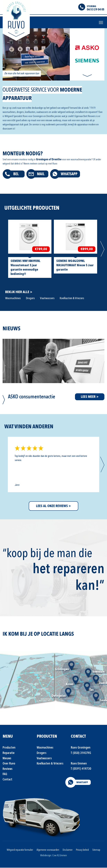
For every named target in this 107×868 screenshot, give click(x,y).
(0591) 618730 (82, 769)
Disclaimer (68, 850)
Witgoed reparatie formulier (20, 850)
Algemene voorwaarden (48, 850)
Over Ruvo (9, 764)
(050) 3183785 (82, 753)
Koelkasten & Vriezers (72, 299)
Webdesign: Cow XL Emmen (53, 856)
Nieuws (7, 759)
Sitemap (96, 850)
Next (87, 76)
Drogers (30, 299)
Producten (9, 748)
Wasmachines (13, 299)
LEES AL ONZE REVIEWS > (53, 506)
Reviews (8, 769)
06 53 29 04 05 (96, 9)
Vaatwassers (47, 299)
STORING (91, 6)
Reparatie (9, 753)
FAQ (5, 775)
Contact (7, 780)
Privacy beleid (82, 850)
